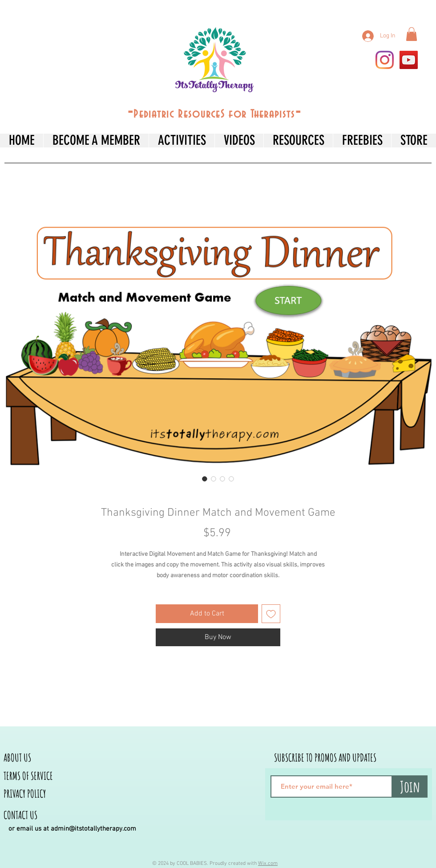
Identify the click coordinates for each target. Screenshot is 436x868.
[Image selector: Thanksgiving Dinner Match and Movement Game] (205, 479)
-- (214, 112)
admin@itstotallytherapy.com (93, 829)
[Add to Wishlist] (271, 614)
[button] (412, 34)
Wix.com (268, 864)
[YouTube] (409, 60)
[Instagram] (385, 60)
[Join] (410, 786)
